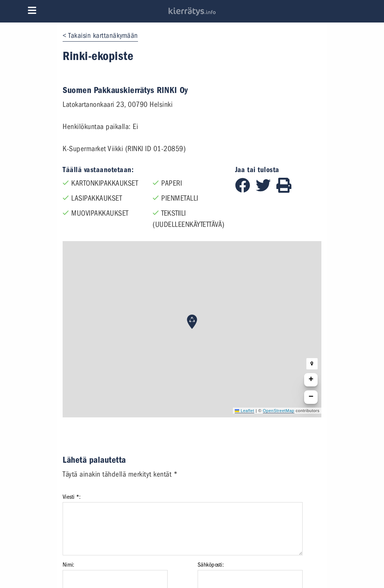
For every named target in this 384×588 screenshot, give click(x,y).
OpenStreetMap (279, 411)
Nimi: (68, 565)
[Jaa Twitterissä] (266, 190)
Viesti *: (72, 497)
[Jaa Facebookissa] (245, 190)
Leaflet (244, 411)
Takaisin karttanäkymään (103, 36)
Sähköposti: (211, 565)
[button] (192, 322)
